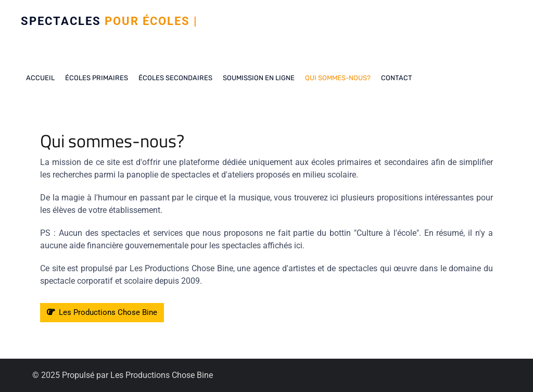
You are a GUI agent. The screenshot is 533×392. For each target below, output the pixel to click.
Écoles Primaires (97, 78)
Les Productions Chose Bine (102, 312)
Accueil (40, 78)
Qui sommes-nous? (338, 78)
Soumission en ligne (259, 78)
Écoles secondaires (175, 78)
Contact (397, 78)
